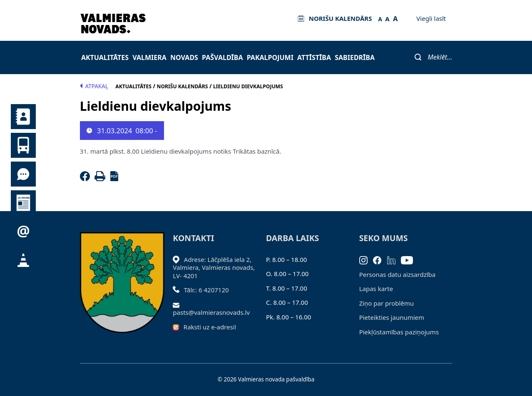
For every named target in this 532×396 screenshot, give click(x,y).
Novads (184, 57)
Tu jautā (23, 174)
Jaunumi (23, 203)
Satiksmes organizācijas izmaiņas (23, 260)
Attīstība (314, 57)
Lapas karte (376, 289)
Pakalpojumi (270, 57)
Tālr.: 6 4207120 (206, 290)
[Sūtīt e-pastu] (178, 304)
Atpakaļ (94, 86)
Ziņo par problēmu (387, 303)
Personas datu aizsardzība (398, 274)
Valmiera (149, 57)
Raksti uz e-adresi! (210, 327)
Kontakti (23, 117)
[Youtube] (410, 259)
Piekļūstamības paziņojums (399, 332)
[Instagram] (366, 259)
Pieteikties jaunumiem (23, 232)
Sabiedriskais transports (23, 145)
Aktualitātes (105, 57)
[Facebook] (87, 179)
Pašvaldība (222, 57)
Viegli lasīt (431, 18)
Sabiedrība (355, 57)
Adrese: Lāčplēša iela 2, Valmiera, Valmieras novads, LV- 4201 (214, 268)
